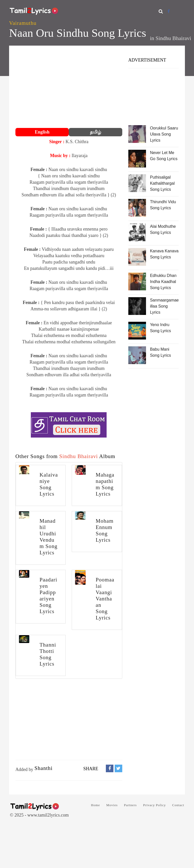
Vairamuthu (23, 23)
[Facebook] (169, 11)
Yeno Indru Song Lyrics (161, 328)
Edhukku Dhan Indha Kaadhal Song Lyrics (163, 282)
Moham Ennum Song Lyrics (105, 530)
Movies (112, 805)
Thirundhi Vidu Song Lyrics (163, 205)
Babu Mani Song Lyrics (161, 352)
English (42, 132)
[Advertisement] (69, 87)
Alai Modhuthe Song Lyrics (163, 229)
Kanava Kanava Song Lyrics (164, 254)
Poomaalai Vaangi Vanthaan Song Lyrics (105, 599)
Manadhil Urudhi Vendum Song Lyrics (48, 537)
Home (95, 805)
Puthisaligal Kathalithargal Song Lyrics (162, 183)
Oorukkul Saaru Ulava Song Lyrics (164, 134)
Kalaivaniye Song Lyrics (49, 484)
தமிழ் (95, 132)
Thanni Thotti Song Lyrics (48, 654)
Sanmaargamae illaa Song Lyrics (164, 306)
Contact (178, 805)
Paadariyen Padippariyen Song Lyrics (48, 596)
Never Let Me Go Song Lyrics (164, 156)
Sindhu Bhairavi (173, 38)
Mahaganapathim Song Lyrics (105, 484)
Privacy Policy (154, 805)
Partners (130, 805)
